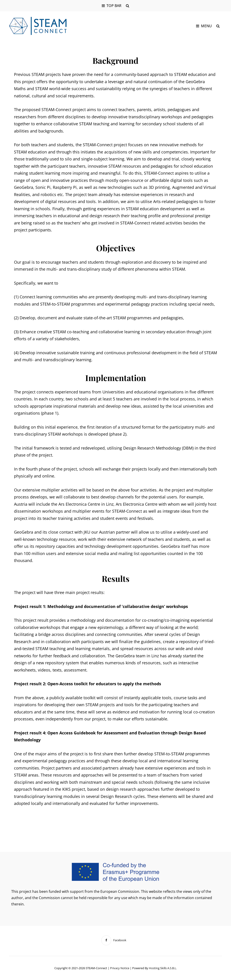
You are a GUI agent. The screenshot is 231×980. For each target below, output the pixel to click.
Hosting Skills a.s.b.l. (163, 968)
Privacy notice (120, 968)
